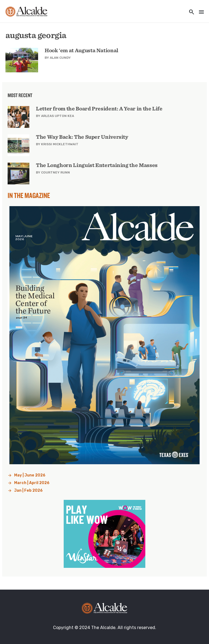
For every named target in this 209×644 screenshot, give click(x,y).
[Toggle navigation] (200, 12)
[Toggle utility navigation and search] (190, 12)
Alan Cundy (60, 58)
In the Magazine (29, 195)
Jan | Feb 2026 (28, 490)
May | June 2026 (30, 475)
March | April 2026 (32, 483)
